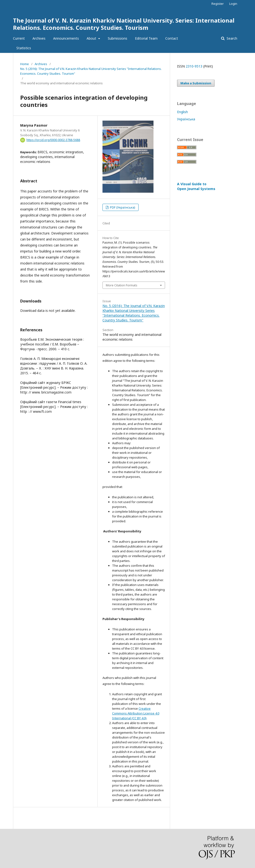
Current (19, 38)
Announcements (66, 38)
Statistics (24, 48)
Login (233, 4)
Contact (172, 38)
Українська (186, 119)
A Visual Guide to (196, 186)
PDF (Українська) (122, 207)
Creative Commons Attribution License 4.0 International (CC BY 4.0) (136, 713)
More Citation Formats (122, 285)
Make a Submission (196, 83)
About (92, 38)
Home (25, 64)
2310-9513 (194, 66)
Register (218, 4)
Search (231, 38)
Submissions (118, 38)
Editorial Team (146, 38)
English (182, 112)
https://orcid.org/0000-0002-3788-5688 (53, 140)
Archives (39, 38)
